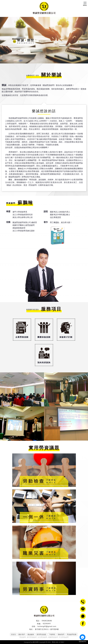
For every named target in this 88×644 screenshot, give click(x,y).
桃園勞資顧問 (53, 637)
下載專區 (52, 634)
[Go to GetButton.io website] (82, 642)
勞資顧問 (23, 637)
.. (51, 642)
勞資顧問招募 (72, 634)
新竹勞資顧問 (32, 637)
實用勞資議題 (41, 634)
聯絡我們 (61, 634)
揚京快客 (36, 642)
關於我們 (22, 634)
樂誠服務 (31, 634)
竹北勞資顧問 (64, 637)
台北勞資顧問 (42, 637)
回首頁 (13, 634)
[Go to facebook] (82, 637)
